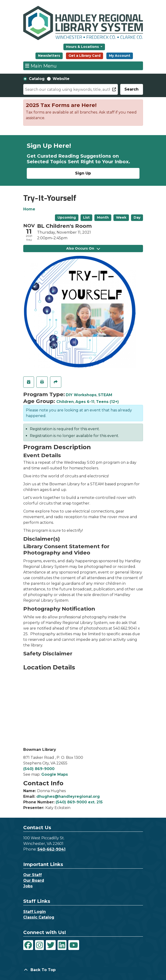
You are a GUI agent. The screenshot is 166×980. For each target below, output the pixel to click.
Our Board (34, 880)
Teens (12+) (107, 402)
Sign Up (83, 173)
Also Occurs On (83, 248)
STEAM (105, 395)
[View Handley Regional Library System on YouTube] (74, 945)
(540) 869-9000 (39, 769)
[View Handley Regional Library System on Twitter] (51, 945)
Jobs (28, 886)
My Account (120, 56)
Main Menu (41, 66)
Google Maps (55, 774)
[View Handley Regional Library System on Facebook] (28, 945)
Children (65, 402)
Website (61, 79)
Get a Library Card (85, 56)
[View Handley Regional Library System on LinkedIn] (62, 945)
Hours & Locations (83, 47)
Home (29, 209)
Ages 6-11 (85, 402)
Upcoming (67, 217)
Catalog (37, 79)
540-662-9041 (52, 849)
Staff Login (35, 912)
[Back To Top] (83, 970)
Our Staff (33, 875)
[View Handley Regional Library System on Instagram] (39, 945)
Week (121, 217)
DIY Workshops (81, 395)
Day (137, 217)
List (86, 217)
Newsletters (49, 56)
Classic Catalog (39, 917)
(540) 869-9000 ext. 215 (79, 802)
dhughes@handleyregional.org (68, 796)
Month (103, 217)
